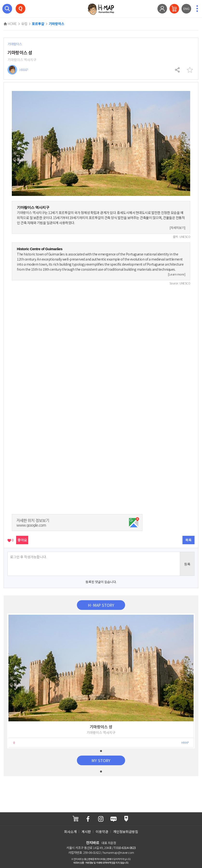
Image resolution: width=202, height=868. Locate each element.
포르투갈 (38, 24)
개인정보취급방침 (126, 832)
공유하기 (178, 70)
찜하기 (190, 70)
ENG (186, 9)
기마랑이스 (57, 24)
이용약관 (102, 832)
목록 (189, 540)
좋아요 (22, 540)
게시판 (86, 832)
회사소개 (70, 832)
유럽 (24, 24)
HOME (10, 24)
